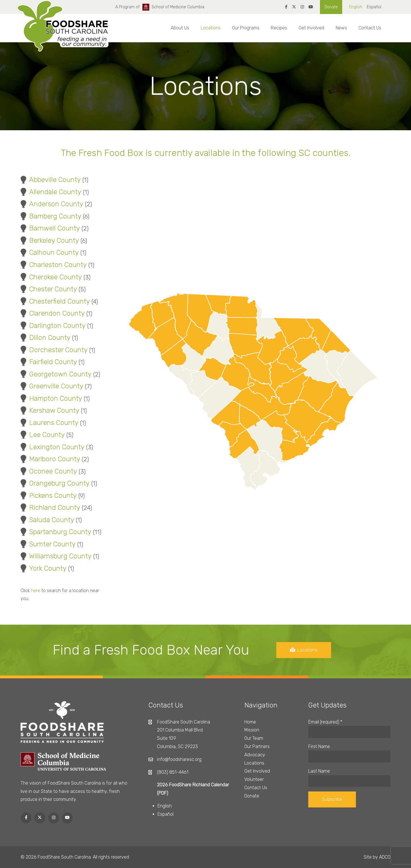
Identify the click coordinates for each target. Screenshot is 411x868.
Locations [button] (308, 650)
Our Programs (246, 28)
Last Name (319, 771)
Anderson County (52, 204)
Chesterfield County (55, 301)
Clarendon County (52, 313)
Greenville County (52, 386)
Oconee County (48, 471)
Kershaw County (50, 410)
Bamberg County (51, 216)
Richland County (50, 508)
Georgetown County (56, 374)
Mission (252, 730)
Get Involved (311, 28)
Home (250, 722)
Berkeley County (49, 240)
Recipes (279, 28)
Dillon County (45, 338)
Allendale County (51, 192)
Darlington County (53, 326)
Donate (331, 7)
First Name (319, 746)
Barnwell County (50, 228)
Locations (211, 28)
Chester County (48, 289)
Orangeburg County (55, 483)
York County (43, 568)
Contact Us (370, 28)
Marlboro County (50, 459)
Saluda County (47, 520)
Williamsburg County (56, 556)
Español (374, 7)
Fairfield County (48, 362)
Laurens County (49, 423)
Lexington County (52, 447)
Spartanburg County (56, 532)
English (356, 7)
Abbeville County (50, 180)
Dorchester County (54, 350)
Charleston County (53, 265)
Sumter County (48, 544)
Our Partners (257, 746)
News (341, 28)
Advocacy (255, 755)
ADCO (385, 857)
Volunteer (254, 779)
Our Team (254, 738)
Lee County (42, 435)
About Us (180, 28)
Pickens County (48, 496)
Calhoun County (49, 252)
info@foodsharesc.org (179, 759)
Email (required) (325, 722)
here (31, 591)
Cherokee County (51, 277)
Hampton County (51, 398)
